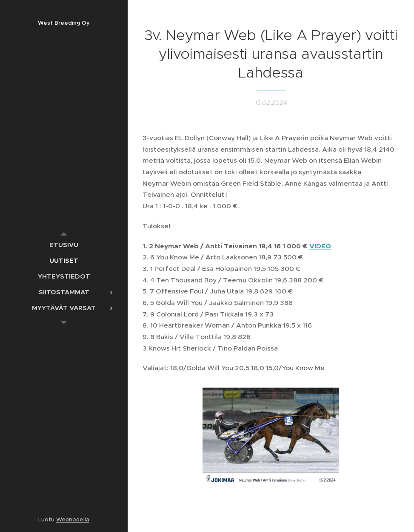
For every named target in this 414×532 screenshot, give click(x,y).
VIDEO (320, 246)
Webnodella (73, 519)
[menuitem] (64, 245)
